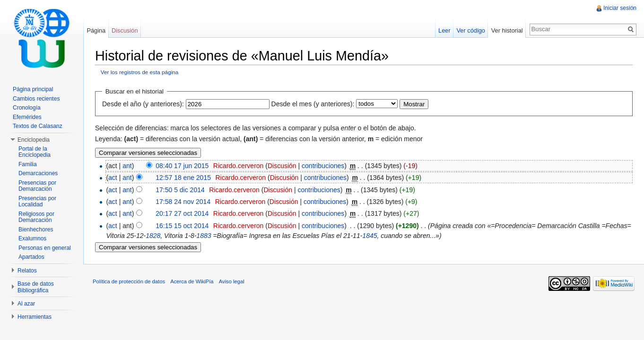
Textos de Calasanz (38, 126)
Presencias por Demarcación (37, 186)
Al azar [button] (26, 304)
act (113, 178)
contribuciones (323, 166)
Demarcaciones (38, 173)
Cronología (27, 108)
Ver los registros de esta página (140, 72)
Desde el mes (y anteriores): (313, 104)
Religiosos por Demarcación (36, 217)
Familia (28, 164)
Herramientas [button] (35, 317)
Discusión (282, 166)
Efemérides (27, 117)
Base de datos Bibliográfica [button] (36, 287)
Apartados (31, 257)
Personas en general (45, 248)
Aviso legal (232, 281)
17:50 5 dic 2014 (180, 190)
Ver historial (507, 30)
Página (96, 30)
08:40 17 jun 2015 (182, 166)
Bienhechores (36, 229)
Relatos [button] (27, 271)
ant (127, 166)
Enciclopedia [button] (34, 140)
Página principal (33, 89)
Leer (444, 30)
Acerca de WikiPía (192, 281)
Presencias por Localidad (37, 202)
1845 (370, 236)
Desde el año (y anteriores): (143, 104)
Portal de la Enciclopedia (35, 152)
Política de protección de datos (129, 281)
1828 (153, 236)
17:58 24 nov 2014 (183, 202)
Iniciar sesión (620, 8)
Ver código (470, 30)
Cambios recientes (36, 99)
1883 (204, 236)
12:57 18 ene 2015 (183, 178)
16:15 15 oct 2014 (182, 226)
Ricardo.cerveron (239, 166)
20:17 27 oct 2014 (182, 213)
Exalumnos (32, 238)
